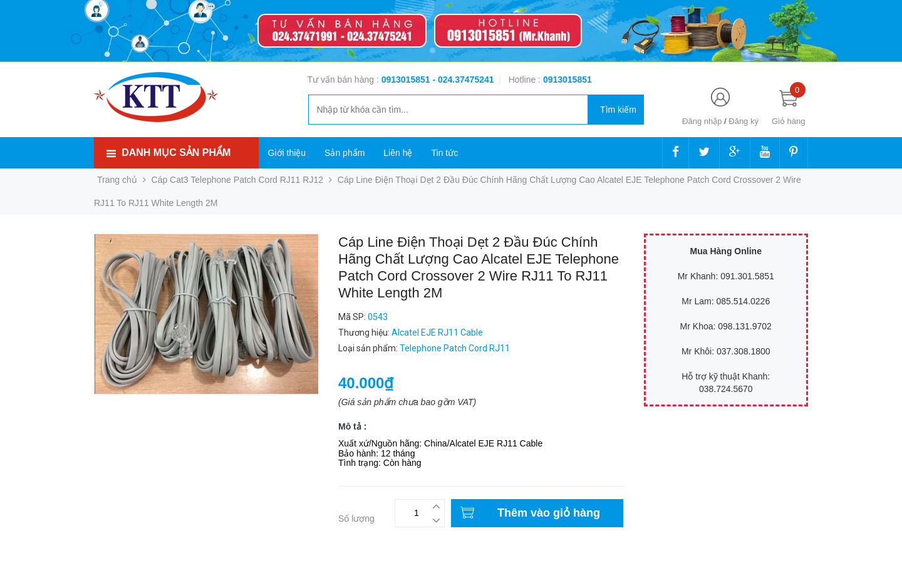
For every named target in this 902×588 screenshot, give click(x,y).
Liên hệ (398, 153)
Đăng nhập (702, 121)
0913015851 (407, 80)
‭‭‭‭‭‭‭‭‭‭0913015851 (568, 80)
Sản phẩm (345, 153)
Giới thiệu (287, 153)
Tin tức (444, 153)
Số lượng (356, 518)
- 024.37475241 (463, 80)
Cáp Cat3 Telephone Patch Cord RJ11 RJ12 (237, 180)
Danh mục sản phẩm (176, 152)
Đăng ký (744, 121)
